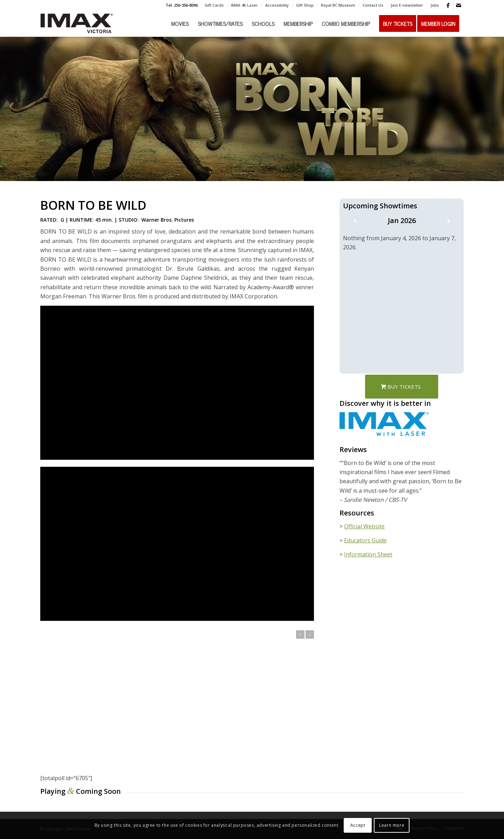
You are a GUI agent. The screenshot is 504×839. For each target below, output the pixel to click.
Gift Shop (305, 5)
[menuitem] (214, 5)
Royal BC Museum (338, 5)
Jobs (435, 5)
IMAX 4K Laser (244, 5)
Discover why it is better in (385, 403)
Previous (300, 635)
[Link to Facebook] (448, 5)
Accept (358, 825)
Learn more (392, 825)
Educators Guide (365, 540)
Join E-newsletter (407, 5)
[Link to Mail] (458, 5)
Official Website (364, 526)
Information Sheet (368, 554)
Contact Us (373, 5)
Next (310, 635)
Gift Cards (214, 5)
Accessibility (277, 5)
